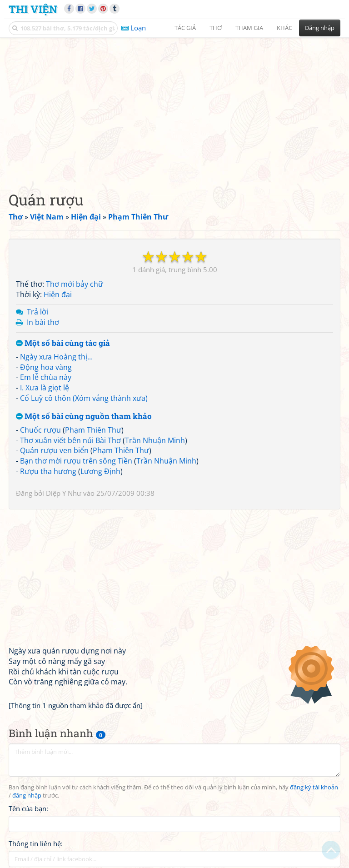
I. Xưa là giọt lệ (45, 388)
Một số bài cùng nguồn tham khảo (84, 417)
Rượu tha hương (48, 471)
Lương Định (100, 471)
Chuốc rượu (40, 430)
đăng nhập (27, 796)
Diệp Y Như (64, 493)
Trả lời (37, 312)
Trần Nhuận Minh (155, 440)
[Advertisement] (174, 107)
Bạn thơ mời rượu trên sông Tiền (76, 461)
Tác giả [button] (185, 28)
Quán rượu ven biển (54, 450)
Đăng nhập (320, 28)
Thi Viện (33, 9)
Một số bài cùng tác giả (63, 343)
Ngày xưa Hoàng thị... (56, 357)
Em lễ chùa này (46, 377)
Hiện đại (58, 294)
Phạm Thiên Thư (93, 430)
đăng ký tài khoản (314, 787)
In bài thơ (43, 322)
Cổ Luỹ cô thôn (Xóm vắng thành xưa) (84, 398)
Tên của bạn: (28, 808)
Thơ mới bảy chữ (75, 284)
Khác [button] (284, 28)
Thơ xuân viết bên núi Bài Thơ (70, 440)
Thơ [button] (216, 28)
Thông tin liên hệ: (36, 843)
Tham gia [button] (249, 28)
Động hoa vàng (46, 367)
